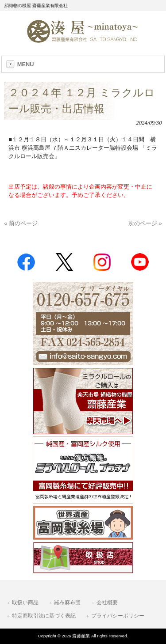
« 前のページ (21, 223)
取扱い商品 (25, 602)
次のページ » (145, 223)
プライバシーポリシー (118, 616)
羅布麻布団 (67, 602)
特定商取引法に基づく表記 (44, 616)
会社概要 (107, 602)
